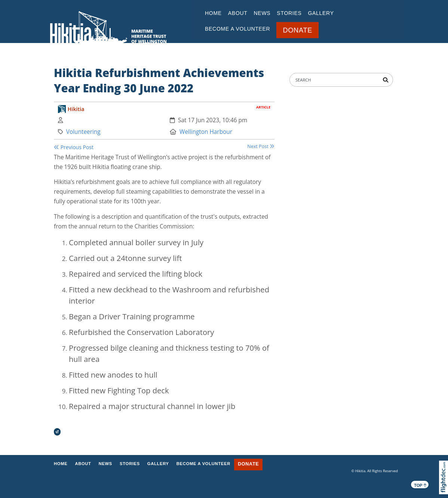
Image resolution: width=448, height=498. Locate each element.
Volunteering (83, 132)
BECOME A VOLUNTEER (237, 29)
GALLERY (321, 13)
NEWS (262, 13)
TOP (420, 485)
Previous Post (74, 147)
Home (213, 13)
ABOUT (238, 13)
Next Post (261, 146)
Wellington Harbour (206, 132)
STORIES (289, 13)
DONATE (297, 30)
